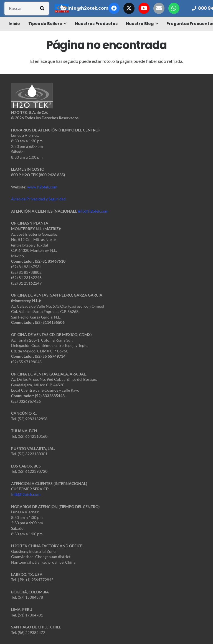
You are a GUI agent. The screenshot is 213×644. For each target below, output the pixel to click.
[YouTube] (144, 8)
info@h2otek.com (93, 211)
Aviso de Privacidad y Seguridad (38, 199)
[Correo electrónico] (159, 8)
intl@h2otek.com (26, 494)
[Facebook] (114, 8)
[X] (129, 8)
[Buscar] (27, 8)
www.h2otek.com (42, 187)
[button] (64, 24)
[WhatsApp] (174, 8)
